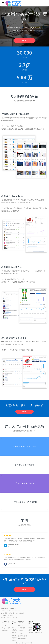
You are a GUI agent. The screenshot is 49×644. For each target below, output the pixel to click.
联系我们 (25, 40)
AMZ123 (21, 625)
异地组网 (21, 631)
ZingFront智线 (6, 628)
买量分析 (14, 635)
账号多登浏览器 (23, 636)
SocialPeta (5, 631)
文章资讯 (14, 630)
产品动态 (14, 638)
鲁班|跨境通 (22, 628)
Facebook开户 (22, 639)
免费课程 (14, 633)
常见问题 (14, 641)
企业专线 (21, 633)
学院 (13, 627)
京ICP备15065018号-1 (27, 643)
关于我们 (5, 625)
